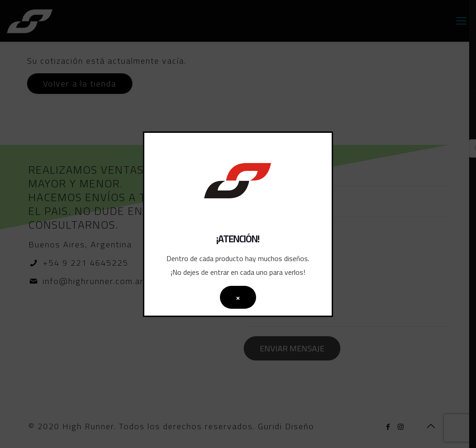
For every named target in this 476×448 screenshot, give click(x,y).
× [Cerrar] (238, 297)
